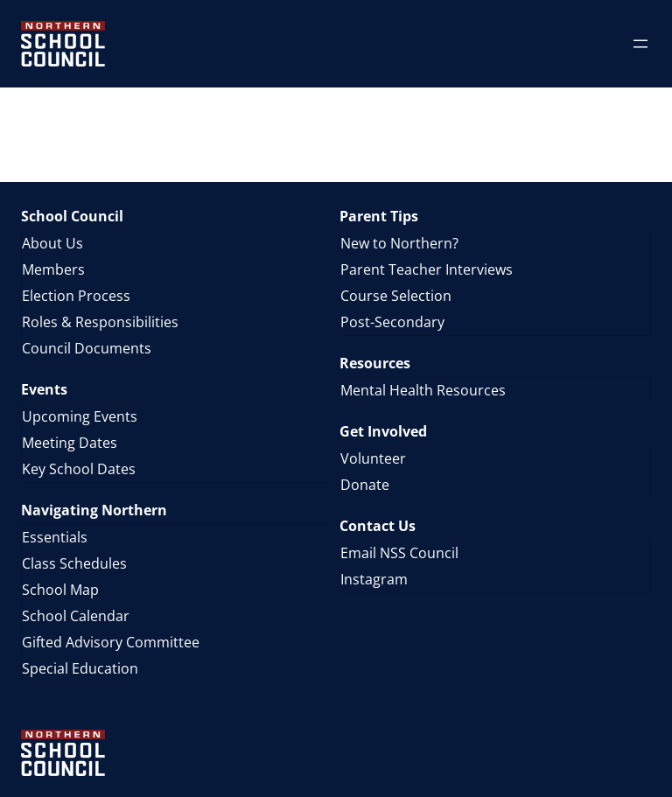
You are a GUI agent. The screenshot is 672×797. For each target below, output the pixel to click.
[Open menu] (640, 44)
